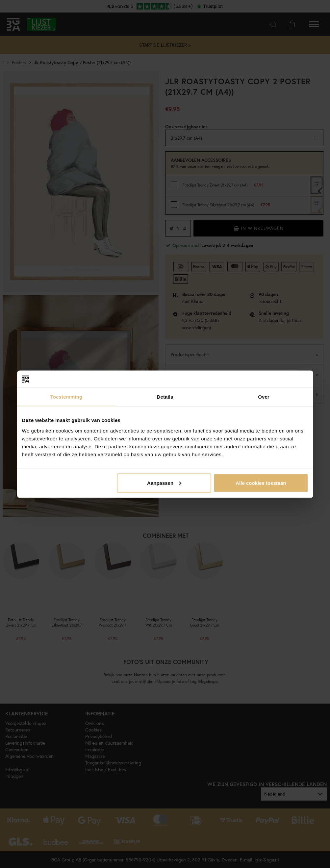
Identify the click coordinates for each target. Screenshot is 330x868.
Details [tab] (165, 397)
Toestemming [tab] (66, 397)
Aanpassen (164, 483)
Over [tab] (264, 397)
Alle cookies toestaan (261, 483)
